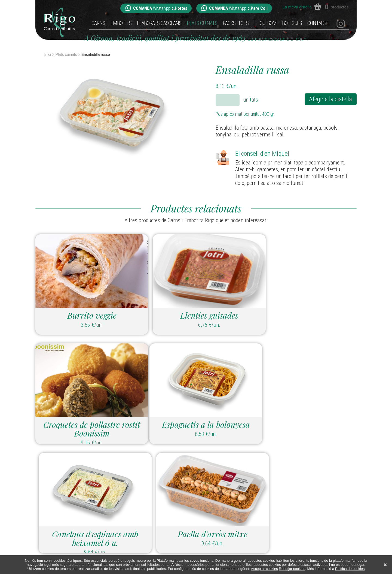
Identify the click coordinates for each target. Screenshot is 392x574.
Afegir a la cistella (330, 99)
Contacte (318, 23)
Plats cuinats (202, 23)
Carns (98, 23)
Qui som (268, 23)
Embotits (121, 23)
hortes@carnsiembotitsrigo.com (163, 512)
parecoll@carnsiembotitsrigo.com (245, 512)
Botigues (292, 23)
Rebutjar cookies (292, 569)
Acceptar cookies (264, 569)
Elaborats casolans (159, 23)
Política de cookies (350, 569)
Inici (48, 54)
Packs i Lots (236, 23)
